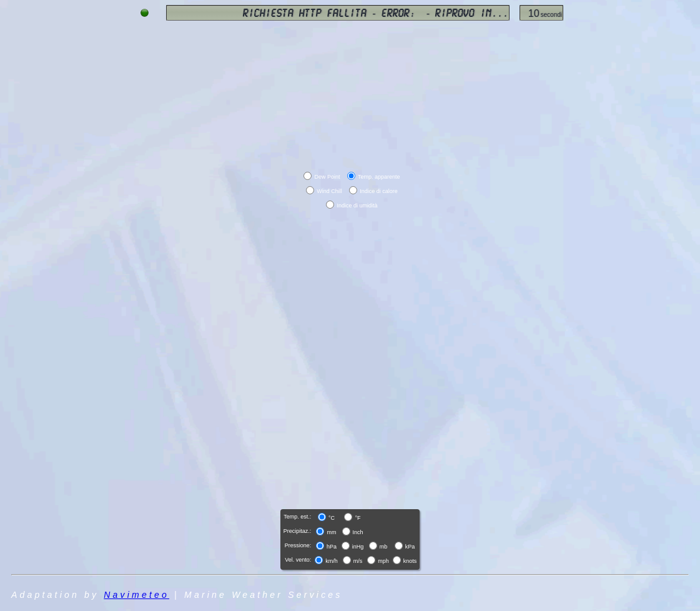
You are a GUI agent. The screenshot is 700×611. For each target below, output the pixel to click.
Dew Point (327, 177)
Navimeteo (136, 595)
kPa (410, 547)
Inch (358, 532)
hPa (332, 547)
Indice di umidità (357, 206)
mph (383, 561)
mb (384, 547)
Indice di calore (379, 191)
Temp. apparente (379, 177)
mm (331, 532)
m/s (358, 561)
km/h (332, 561)
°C (332, 518)
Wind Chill (329, 191)
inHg (358, 547)
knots (410, 561)
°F (357, 518)
